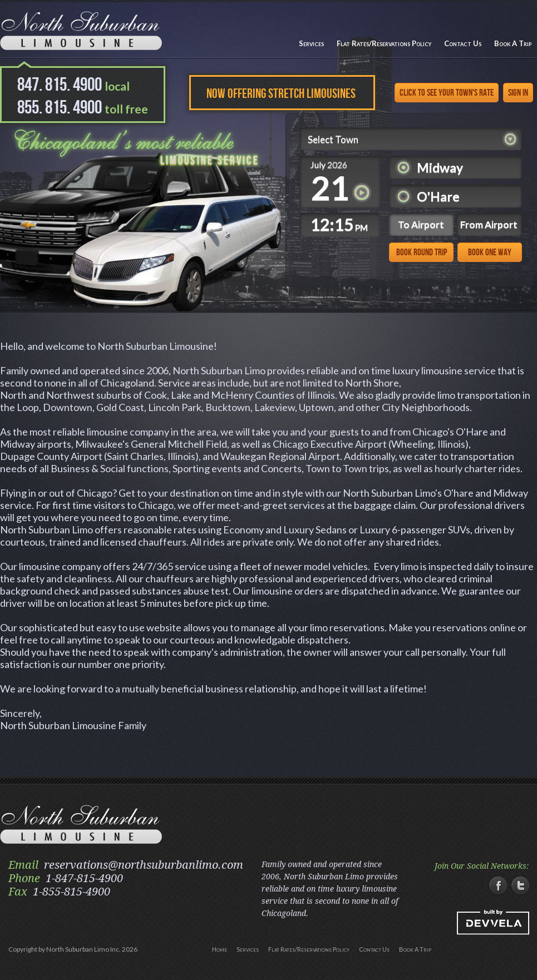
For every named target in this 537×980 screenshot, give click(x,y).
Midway (440, 167)
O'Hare (438, 196)
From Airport (489, 224)
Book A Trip (513, 43)
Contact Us (463, 43)
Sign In (518, 93)
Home (220, 949)
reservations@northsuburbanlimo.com (144, 865)
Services (311, 43)
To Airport (421, 224)
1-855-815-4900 (72, 892)
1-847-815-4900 (84, 878)
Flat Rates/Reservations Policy (384, 43)
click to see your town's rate (447, 93)
